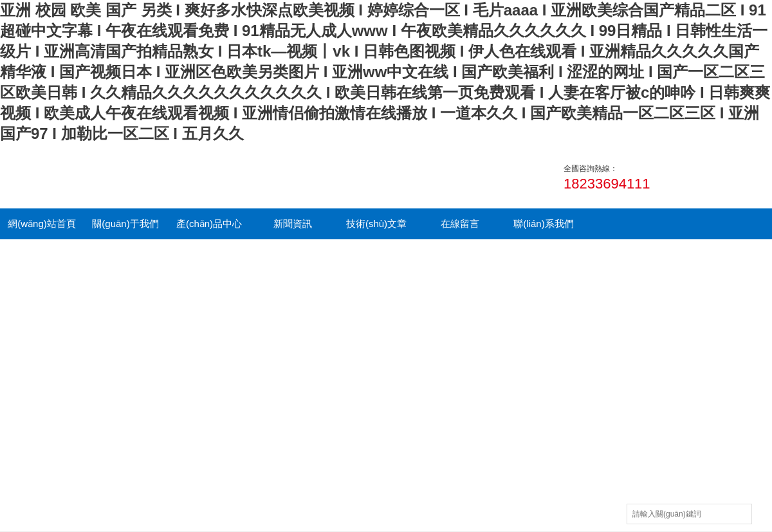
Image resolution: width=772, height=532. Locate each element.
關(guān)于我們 (125, 224)
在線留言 (460, 224)
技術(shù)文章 (376, 224)
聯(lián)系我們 (543, 224)
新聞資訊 (293, 224)
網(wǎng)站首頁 (42, 224)
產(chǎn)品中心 (209, 224)
